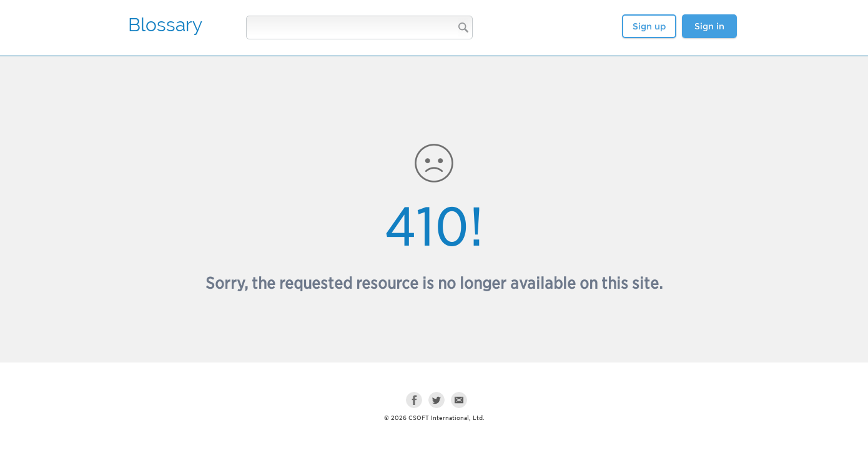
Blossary (165, 25)
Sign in (709, 26)
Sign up (649, 26)
